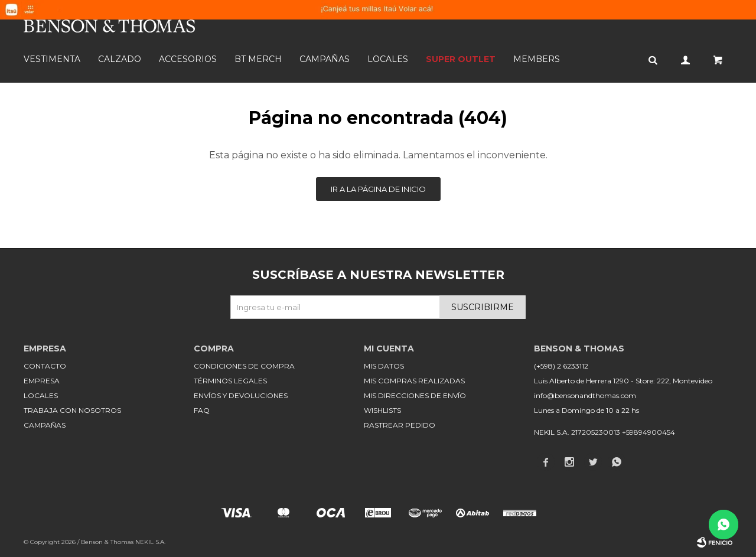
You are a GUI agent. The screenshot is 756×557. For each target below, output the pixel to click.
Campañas (325, 59)
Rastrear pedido (400, 425)
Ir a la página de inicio (378, 189)
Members (537, 59)
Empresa (42, 381)
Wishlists (382, 410)
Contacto (45, 366)
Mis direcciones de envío (415, 395)
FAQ (202, 410)
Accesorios (188, 59)
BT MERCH (258, 59)
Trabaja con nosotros (72, 410)
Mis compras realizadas (414, 381)
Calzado (120, 59)
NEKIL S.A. (150, 542)
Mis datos (384, 366)
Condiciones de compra (244, 366)
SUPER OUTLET (461, 59)
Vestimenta (52, 59)
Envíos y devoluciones (241, 395)
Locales (388, 59)
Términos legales (230, 381)
